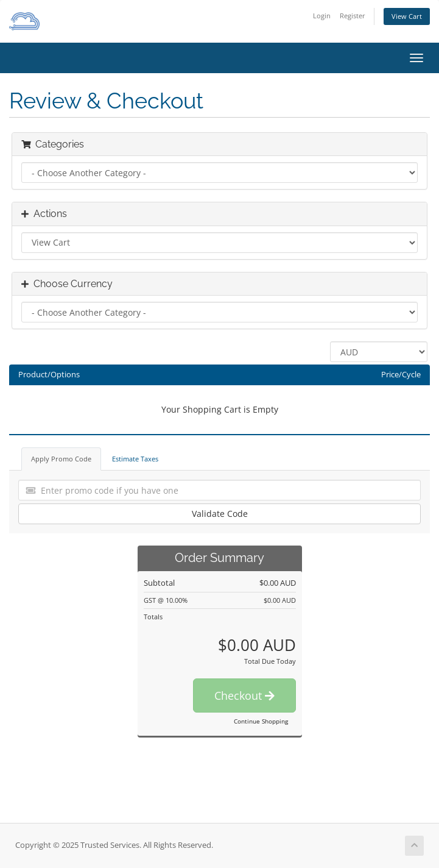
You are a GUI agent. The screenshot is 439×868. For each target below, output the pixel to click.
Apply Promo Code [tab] (61, 459)
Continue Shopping (261, 721)
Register (353, 16)
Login (322, 16)
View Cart (407, 16)
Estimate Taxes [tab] (135, 459)
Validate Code (220, 514)
